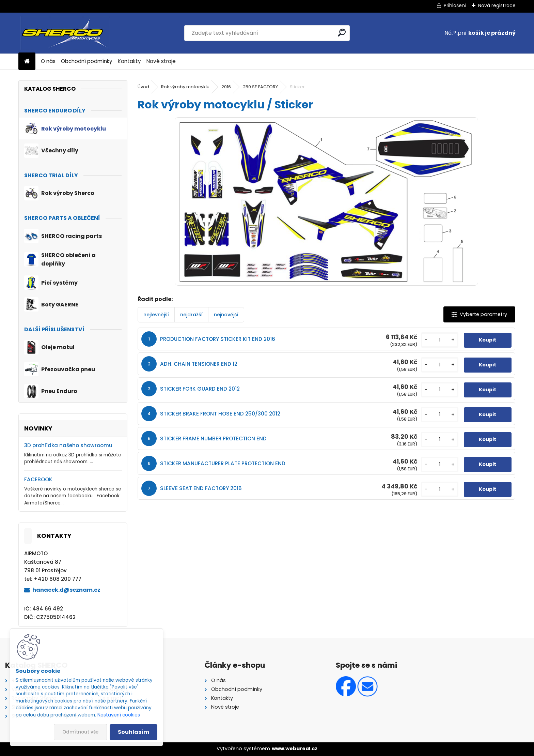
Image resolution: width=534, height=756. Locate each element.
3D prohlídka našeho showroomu (68, 445)
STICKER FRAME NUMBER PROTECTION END (213, 439)
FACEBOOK (38, 479)
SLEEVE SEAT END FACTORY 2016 (201, 488)
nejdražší (191, 315)
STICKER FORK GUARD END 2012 (200, 389)
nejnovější (226, 315)
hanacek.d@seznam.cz (66, 590)
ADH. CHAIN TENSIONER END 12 (199, 364)
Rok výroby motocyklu (185, 87)
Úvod (143, 87)
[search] (342, 33)
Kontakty (129, 61)
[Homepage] (27, 62)
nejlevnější (156, 315)
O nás (48, 61)
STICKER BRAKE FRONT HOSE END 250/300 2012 (220, 414)
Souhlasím (133, 732)
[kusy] (440, 340)
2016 (226, 87)
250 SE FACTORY (260, 87)
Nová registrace (497, 5)
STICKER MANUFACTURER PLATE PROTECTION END (223, 463)
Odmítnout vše (80, 732)
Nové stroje (161, 61)
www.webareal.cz (295, 749)
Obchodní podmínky (87, 61)
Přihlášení (455, 5)
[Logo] (65, 33)
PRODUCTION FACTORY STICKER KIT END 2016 (218, 339)
